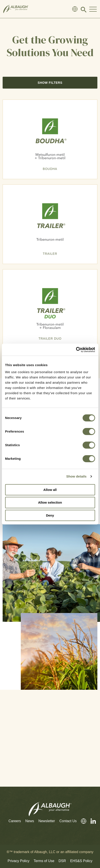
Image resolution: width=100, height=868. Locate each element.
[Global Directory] (75, 9)
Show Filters (50, 83)
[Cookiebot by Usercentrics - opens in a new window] (76, 350)
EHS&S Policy (81, 861)
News (30, 821)
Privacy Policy (19, 861)
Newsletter (47, 821)
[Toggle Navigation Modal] (93, 9)
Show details (76, 476)
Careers (15, 821)
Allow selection (50, 502)
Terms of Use (44, 861)
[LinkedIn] (91, 821)
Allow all (50, 490)
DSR (62, 861)
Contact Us (68, 821)
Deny (50, 515)
